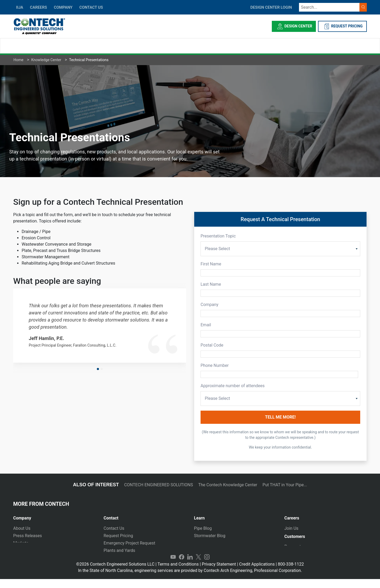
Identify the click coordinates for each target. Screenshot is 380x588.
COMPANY (63, 7)
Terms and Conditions (178, 573)
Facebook (182, 566)
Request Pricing (118, 536)
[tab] (54, 516)
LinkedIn (190, 566)
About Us (22, 528)
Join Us (291, 528)
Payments (294, 549)
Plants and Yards (120, 550)
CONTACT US (91, 7)
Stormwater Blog (210, 536)
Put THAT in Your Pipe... (285, 485)
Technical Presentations (217, 543)
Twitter (198, 566)
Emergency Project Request (130, 543)
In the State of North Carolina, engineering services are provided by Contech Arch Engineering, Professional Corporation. (190, 579)
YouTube (173, 566)
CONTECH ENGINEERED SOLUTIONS (158, 485)
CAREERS (39, 7)
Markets (21, 543)
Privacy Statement (219, 573)
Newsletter (23, 550)
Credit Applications (257, 573)
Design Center (294, 26)
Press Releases (28, 536)
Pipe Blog (203, 528)
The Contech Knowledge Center (228, 485)
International (116, 558)
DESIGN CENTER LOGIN (271, 7)
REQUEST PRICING (342, 26)
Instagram (207, 566)
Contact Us (114, 528)
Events (19, 558)
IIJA (20, 7)
